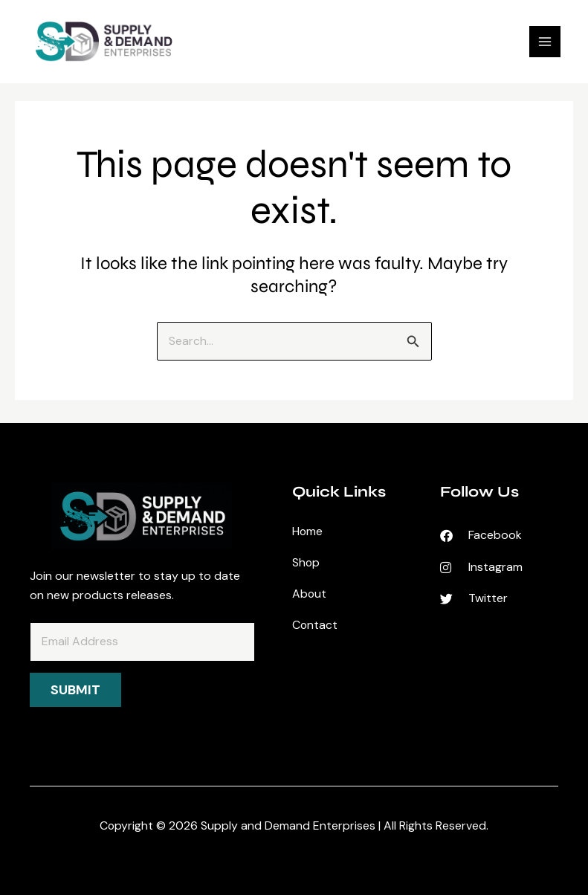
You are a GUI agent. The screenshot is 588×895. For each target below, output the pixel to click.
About (310, 594)
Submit (75, 690)
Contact (315, 625)
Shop (306, 562)
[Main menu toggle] (543, 44)
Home (308, 531)
